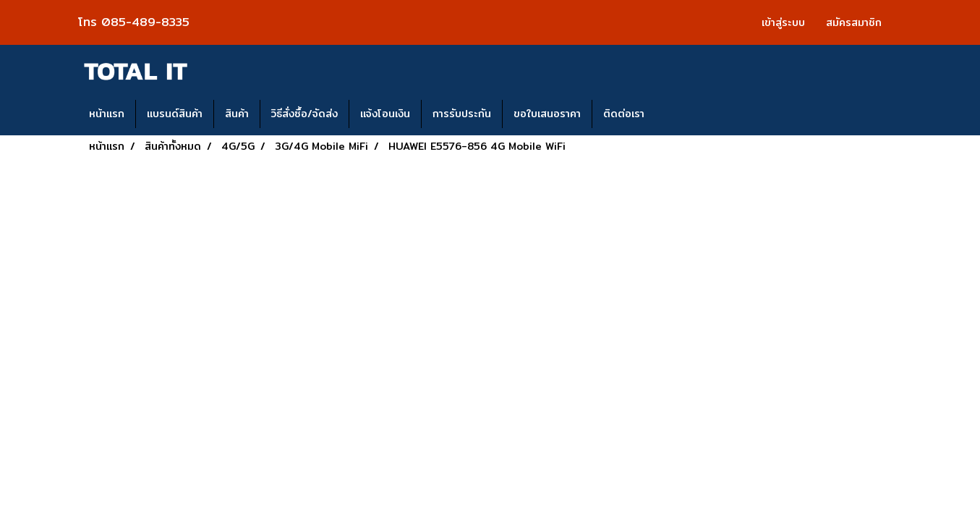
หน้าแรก (107, 114)
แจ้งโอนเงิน (385, 114)
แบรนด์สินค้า (175, 114)
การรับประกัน (462, 114)
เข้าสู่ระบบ (783, 22)
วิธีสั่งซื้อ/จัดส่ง (304, 114)
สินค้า (237, 114)
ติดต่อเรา (624, 114)
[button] (668, 114)
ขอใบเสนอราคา (547, 114)
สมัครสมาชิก (854, 22)
